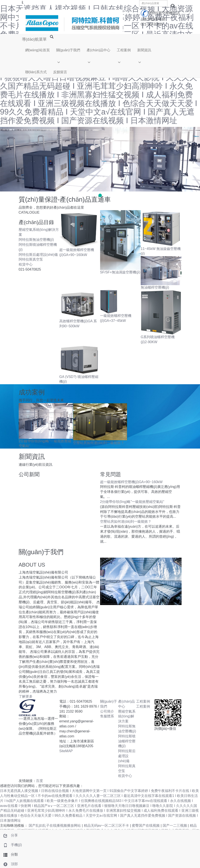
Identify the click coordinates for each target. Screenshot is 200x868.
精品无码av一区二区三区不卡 (107, 826)
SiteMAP (66, 751)
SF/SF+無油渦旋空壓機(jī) (120, 272)
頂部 (9, 864)
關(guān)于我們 (68, 50)
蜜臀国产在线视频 (146, 826)
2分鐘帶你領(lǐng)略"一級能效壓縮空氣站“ (132, 502)
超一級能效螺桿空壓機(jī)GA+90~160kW (131, 482)
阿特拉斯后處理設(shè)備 (38, 255)
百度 (40, 781)
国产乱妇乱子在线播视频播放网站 (55, 826)
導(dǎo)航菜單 (34, 39)
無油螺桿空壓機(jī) (155, 287)
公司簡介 (107, 711)
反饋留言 (60, 72)
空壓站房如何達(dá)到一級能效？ (99, 443)
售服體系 (107, 716)
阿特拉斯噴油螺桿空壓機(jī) (127, 741)
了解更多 (26, 696)
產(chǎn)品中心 (98, 50)
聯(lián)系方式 (36, 72)
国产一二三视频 (175, 826)
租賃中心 (26, 264)
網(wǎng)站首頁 (37, 50)
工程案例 (124, 50)
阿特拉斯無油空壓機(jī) (36, 240)
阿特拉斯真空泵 (31, 259)
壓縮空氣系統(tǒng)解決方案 (127, 716)
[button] (68, 61)
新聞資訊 (144, 50)
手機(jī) (11, 845)
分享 (9, 835)
